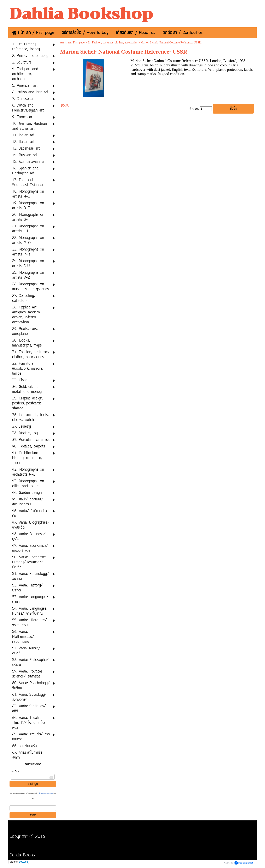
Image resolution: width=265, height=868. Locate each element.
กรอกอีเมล (15, 771)
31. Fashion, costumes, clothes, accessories (113, 43)
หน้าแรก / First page (72, 43)
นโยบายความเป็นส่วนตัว (46, 794)
